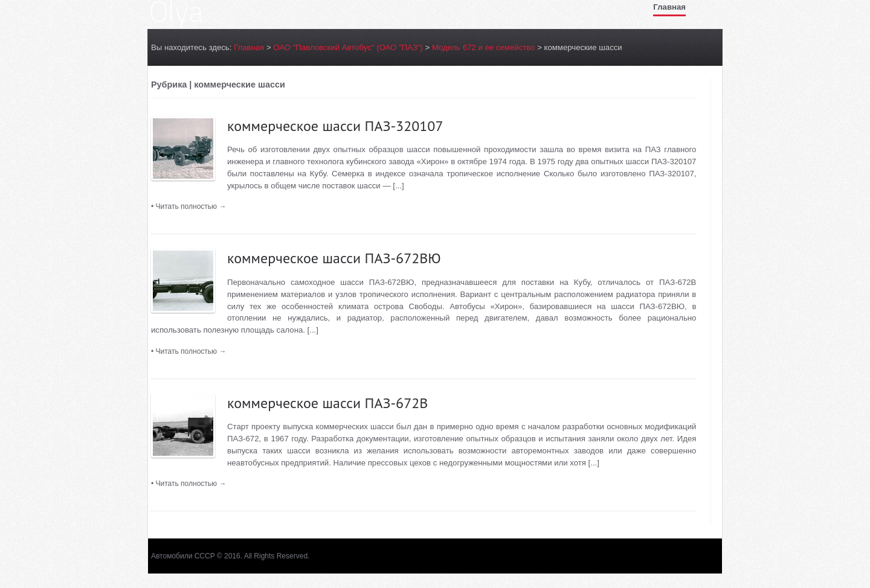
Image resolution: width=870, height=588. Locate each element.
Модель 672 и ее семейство (484, 47)
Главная (669, 7)
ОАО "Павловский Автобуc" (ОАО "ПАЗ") (348, 47)
